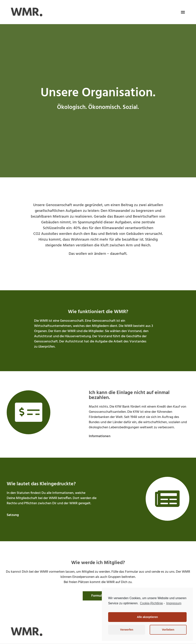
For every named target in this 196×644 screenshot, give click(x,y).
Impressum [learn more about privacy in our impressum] (174, 603)
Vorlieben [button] (168, 630)
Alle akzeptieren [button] (147, 617)
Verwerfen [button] (127, 630)
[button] (183, 12)
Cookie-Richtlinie (151, 603)
